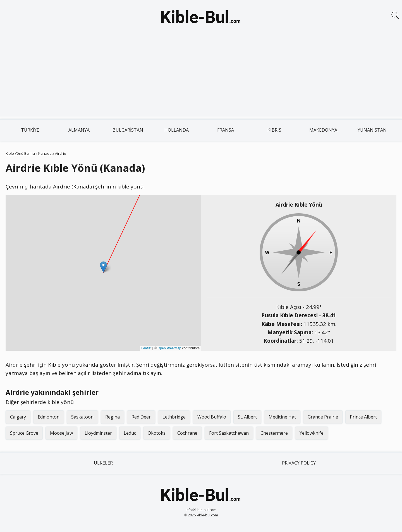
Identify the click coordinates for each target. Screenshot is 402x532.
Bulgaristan (128, 130)
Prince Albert (363, 417)
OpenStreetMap (169, 348)
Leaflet (146, 348)
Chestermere (274, 433)
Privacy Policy (299, 463)
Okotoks (157, 433)
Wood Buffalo (212, 417)
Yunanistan (372, 130)
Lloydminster (98, 433)
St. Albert (247, 417)
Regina (113, 417)
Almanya (79, 130)
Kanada (45, 153)
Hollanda (177, 130)
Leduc (130, 433)
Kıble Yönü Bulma (20, 153)
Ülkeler (103, 463)
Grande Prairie (323, 417)
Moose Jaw (61, 433)
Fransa (226, 130)
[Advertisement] (201, 78)
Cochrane (187, 433)
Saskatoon (82, 417)
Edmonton (49, 417)
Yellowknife (312, 433)
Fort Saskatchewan (229, 433)
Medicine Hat (282, 417)
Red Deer (141, 417)
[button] (103, 267)
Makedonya (323, 130)
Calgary (18, 417)
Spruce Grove (24, 433)
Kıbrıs (274, 130)
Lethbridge (174, 417)
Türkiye (30, 130)
